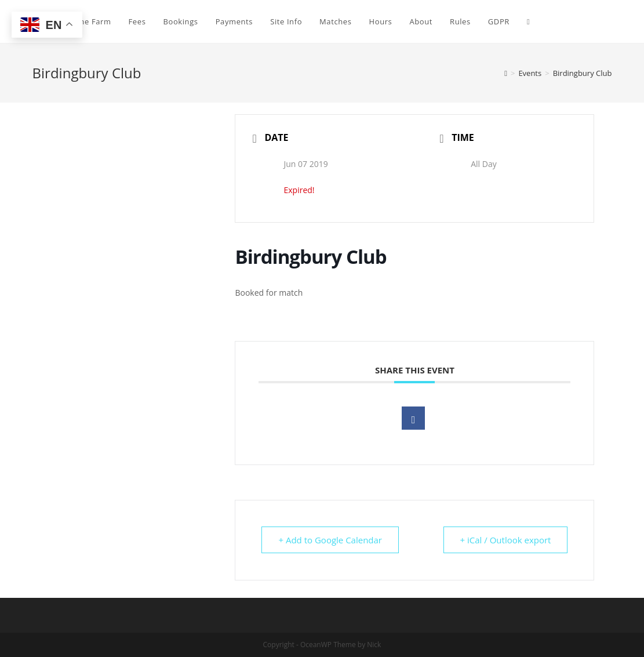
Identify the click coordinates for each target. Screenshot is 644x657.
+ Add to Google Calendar (330, 540)
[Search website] (528, 21)
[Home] (506, 73)
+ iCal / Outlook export (506, 540)
